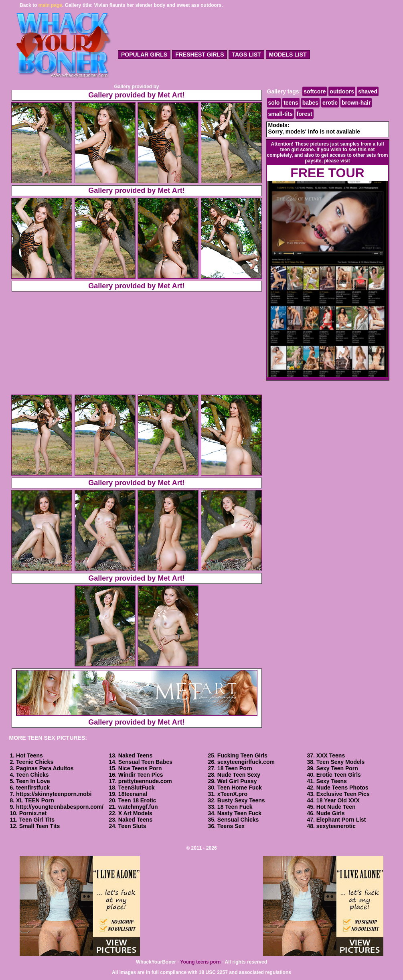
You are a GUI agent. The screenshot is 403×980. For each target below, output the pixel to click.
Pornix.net (33, 813)
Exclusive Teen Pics (343, 794)
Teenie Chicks (35, 762)
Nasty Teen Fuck (239, 813)
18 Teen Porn (235, 768)
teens (291, 103)
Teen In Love (33, 781)
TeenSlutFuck (137, 788)
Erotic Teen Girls (339, 775)
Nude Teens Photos (342, 788)
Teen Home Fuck (240, 788)
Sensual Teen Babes (145, 762)
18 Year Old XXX (338, 800)
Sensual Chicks (238, 820)
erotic (330, 103)
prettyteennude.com (145, 781)
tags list (246, 55)
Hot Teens (29, 755)
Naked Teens (135, 755)
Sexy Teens (332, 781)
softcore (315, 91)
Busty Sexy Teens (241, 800)
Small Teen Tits (39, 826)
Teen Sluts (132, 826)
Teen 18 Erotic (137, 800)
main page (50, 5)
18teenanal (133, 794)
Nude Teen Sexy (239, 775)
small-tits (280, 114)
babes (310, 103)
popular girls (144, 55)
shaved (368, 91)
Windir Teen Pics (141, 775)
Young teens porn (200, 962)
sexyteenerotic (336, 826)
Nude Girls (331, 813)
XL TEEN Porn (35, 800)
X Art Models (135, 813)
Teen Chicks (32, 775)
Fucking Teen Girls (242, 755)
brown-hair (356, 103)
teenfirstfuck (33, 788)
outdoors (342, 91)
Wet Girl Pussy (237, 781)
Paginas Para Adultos (45, 768)
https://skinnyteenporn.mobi (54, 794)
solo (274, 103)
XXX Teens (331, 755)
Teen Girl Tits (37, 820)
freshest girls (199, 55)
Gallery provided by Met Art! (136, 95)
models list (288, 55)
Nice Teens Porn (140, 768)
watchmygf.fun (138, 807)
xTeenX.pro (232, 794)
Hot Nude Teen (336, 807)
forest (305, 114)
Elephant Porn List (341, 820)
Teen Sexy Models (340, 762)
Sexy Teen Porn (337, 768)
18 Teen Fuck (235, 807)
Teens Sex (231, 826)
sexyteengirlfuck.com (246, 762)
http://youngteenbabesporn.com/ (60, 807)
